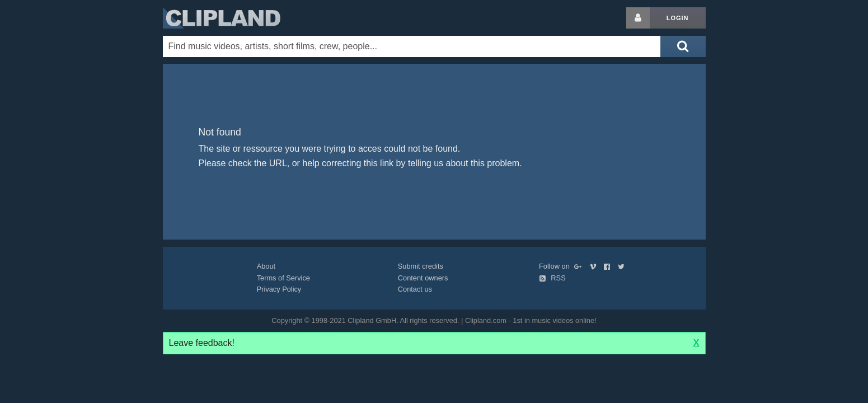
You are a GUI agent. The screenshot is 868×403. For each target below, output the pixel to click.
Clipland (222, 18)
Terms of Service (283, 278)
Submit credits (421, 266)
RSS (552, 278)
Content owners (423, 278)
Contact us (415, 289)
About (266, 266)
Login (678, 18)
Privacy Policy (279, 289)
